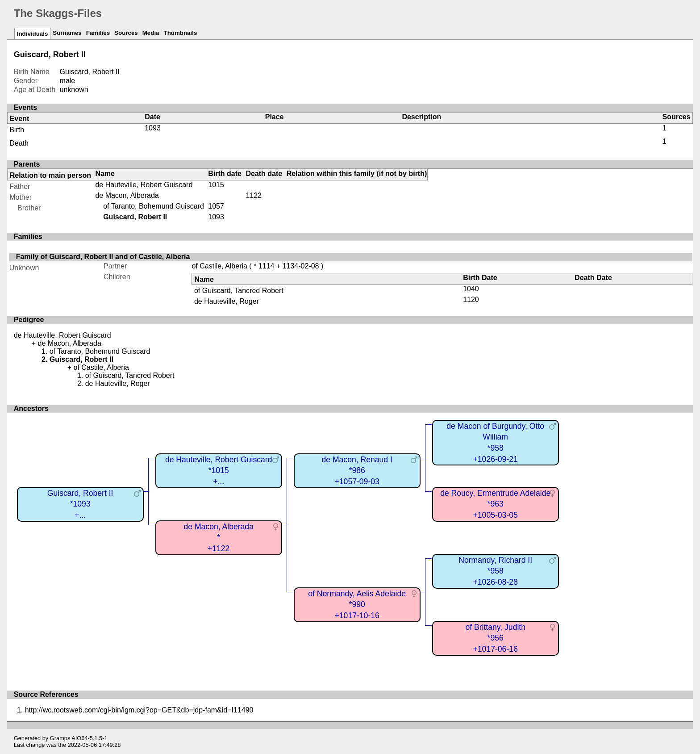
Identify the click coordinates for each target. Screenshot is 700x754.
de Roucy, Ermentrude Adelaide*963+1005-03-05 (495, 504)
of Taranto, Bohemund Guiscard (154, 206)
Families (98, 33)
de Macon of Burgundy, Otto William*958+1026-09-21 (495, 443)
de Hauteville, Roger (227, 301)
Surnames (67, 33)
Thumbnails (181, 33)
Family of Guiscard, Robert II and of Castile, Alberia (103, 257)
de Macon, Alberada (127, 195)
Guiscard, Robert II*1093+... (80, 504)
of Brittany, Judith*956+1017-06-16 (495, 638)
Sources (126, 33)
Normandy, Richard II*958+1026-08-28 (495, 571)
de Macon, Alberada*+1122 (219, 538)
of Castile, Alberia (219, 266)
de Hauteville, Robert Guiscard (144, 185)
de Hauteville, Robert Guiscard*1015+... (219, 471)
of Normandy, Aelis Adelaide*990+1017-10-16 (357, 605)
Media (151, 33)
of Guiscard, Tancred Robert (239, 291)
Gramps (60, 738)
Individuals (33, 34)
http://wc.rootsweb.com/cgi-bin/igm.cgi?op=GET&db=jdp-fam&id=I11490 (139, 710)
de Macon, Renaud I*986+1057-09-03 (357, 471)
